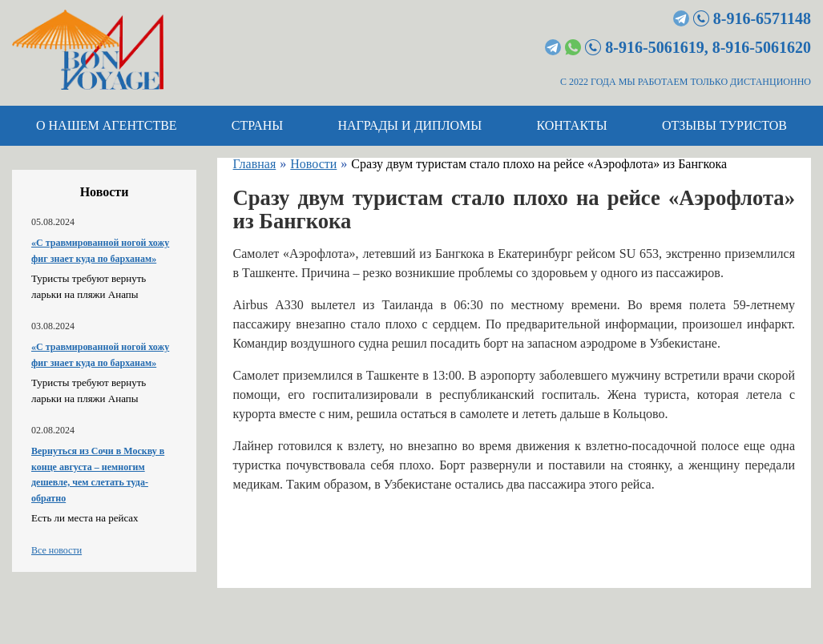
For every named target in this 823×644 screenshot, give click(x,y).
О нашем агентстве (107, 125)
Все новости (56, 550)
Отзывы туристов (724, 125)
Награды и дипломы (409, 125)
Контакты (571, 125)
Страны (257, 125)
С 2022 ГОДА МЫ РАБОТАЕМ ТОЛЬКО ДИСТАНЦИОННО (686, 82)
